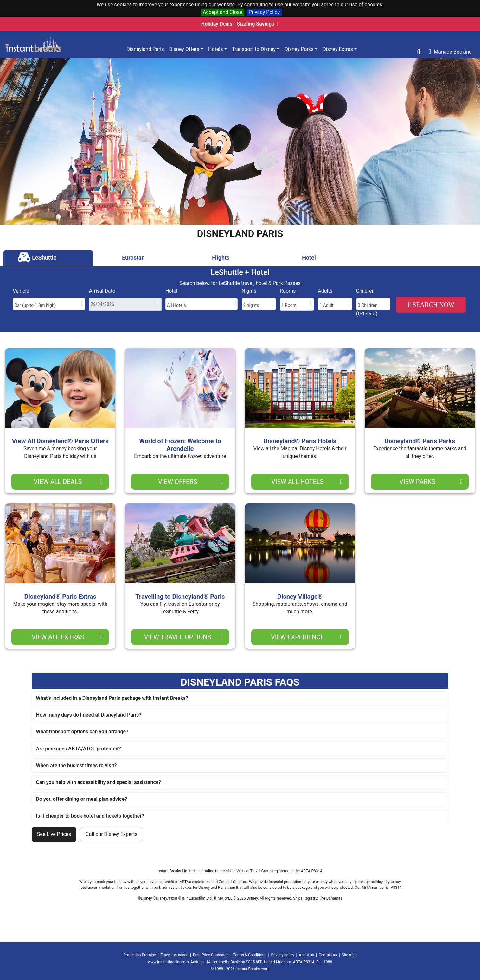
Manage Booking (450, 52)
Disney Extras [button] (338, 49)
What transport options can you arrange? (82, 732)
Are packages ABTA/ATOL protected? (79, 749)
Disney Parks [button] (299, 49)
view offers (190, 482)
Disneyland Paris (145, 49)
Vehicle (21, 291)
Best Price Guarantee (211, 955)
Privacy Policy (264, 12)
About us (306, 955)
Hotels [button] (215, 49)
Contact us (328, 955)
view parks (431, 482)
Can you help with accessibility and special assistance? (99, 782)
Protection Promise (140, 955)
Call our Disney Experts (111, 834)
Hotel (171, 291)
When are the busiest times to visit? (77, 765)
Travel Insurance (174, 955)
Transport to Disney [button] (254, 49)
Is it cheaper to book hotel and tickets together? (90, 816)
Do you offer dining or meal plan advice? (82, 799)
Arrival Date (102, 291)
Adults (325, 291)
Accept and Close (223, 12)
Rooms (288, 291)
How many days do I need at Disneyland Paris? (89, 715)
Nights (249, 291)
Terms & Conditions (250, 955)
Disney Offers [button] (184, 49)
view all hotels (307, 482)
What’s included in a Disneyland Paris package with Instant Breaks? (112, 698)
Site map (349, 955)
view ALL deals (68, 482)
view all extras (67, 637)
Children (365, 291)
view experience (307, 637)
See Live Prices (54, 834)
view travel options (183, 637)
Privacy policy (282, 955)
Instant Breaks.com (252, 969)
